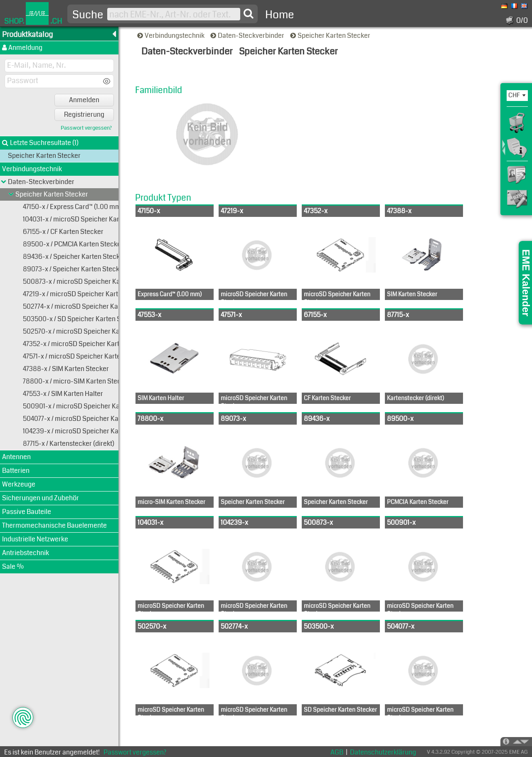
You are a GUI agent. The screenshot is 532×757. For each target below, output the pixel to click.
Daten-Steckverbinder (248, 36)
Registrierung (84, 114)
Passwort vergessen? (86, 128)
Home (280, 15)
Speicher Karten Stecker (331, 36)
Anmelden (84, 100)
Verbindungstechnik (171, 36)
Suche (88, 15)
